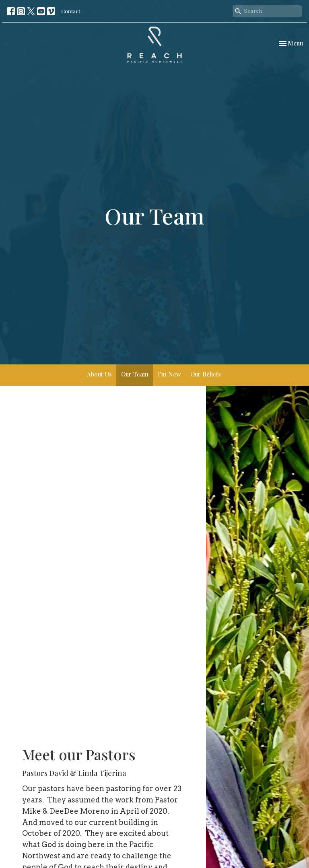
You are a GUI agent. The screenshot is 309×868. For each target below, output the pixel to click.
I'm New (169, 374)
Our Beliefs (206, 374)
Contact (71, 11)
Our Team (135, 374)
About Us (99, 374)
